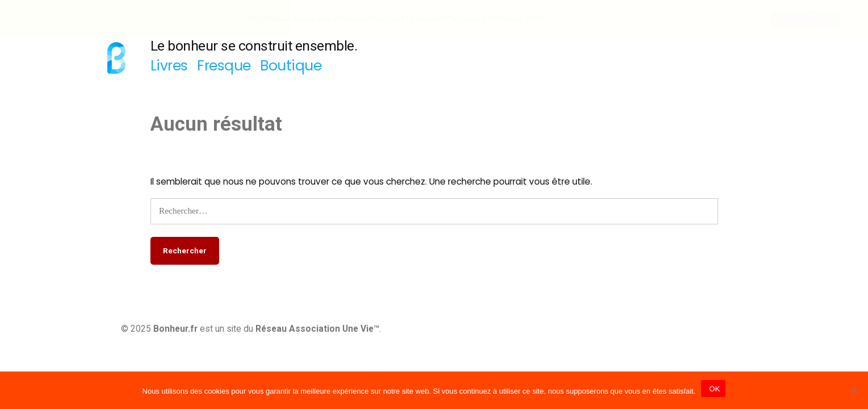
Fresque (224, 66)
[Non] (854, 390)
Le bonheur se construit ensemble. (254, 46)
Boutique (291, 66)
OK (713, 389)
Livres (169, 66)
